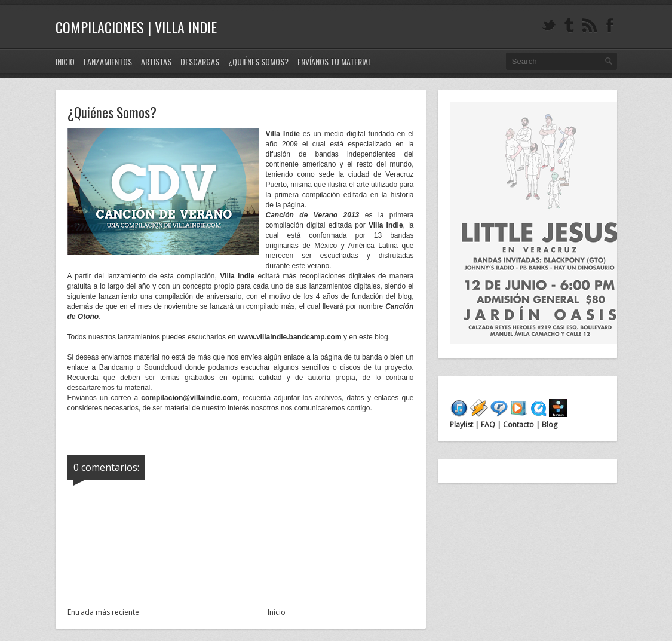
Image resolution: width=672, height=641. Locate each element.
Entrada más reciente (103, 612)
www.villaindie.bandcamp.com (290, 337)
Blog (549, 424)
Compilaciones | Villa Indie (136, 27)
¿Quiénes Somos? (258, 61)
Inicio (65, 61)
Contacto (518, 424)
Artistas (156, 61)
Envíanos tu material (335, 61)
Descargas (200, 61)
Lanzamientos (108, 61)
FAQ (488, 424)
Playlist (462, 424)
